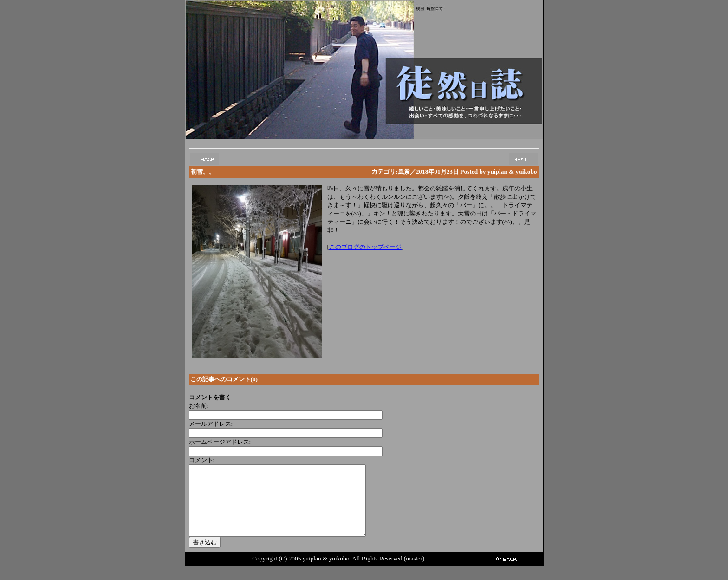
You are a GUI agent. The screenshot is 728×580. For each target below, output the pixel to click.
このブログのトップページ (365, 247)
